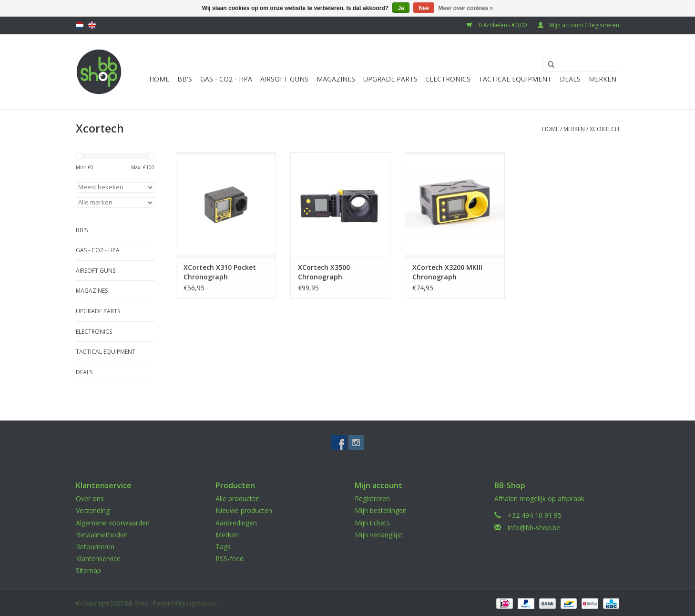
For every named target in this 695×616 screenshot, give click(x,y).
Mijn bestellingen (381, 510)
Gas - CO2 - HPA (226, 79)
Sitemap (88, 570)
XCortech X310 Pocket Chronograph (220, 272)
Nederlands (80, 25)
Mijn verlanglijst (379, 535)
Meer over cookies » (466, 8)
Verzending (93, 510)
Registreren (372, 498)
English (92, 25)
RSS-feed (230, 559)
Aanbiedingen (236, 523)
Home (159, 79)
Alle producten (238, 498)
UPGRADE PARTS (390, 79)
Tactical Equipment (515, 79)
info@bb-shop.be (534, 528)
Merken (603, 79)
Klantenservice (98, 559)
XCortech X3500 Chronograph (324, 272)
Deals (570, 79)
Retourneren (95, 547)
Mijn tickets (372, 523)
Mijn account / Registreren (578, 25)
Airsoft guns (284, 79)
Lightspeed (202, 603)
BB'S (185, 79)
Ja (401, 8)
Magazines (336, 79)
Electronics (448, 79)
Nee (424, 8)
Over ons (90, 498)
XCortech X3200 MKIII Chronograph (447, 272)
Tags (223, 547)
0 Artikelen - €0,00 (497, 25)
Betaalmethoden (102, 535)
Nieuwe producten (244, 510)
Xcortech (604, 129)
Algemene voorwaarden (113, 523)
